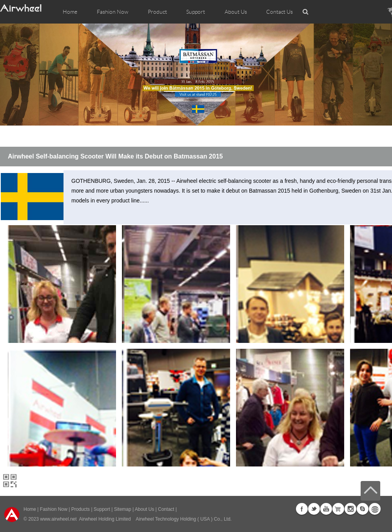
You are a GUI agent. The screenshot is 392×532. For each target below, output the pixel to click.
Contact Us (279, 12)
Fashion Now (54, 509)
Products (81, 509)
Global (375, 509)
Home (70, 12)
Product (157, 12)
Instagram (350, 509)
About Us (144, 509)
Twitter (314, 509)
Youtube (326, 509)
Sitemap (123, 509)
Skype (363, 509)
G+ (338, 509)
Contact (166, 509)
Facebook (302, 509)
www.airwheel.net (58, 519)
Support (196, 12)
